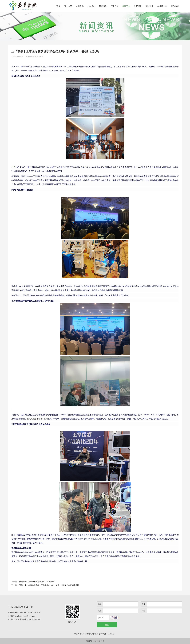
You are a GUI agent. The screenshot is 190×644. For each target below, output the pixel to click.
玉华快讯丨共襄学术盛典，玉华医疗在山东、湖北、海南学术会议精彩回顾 (49, 585)
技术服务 (103, 6)
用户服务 (138, 6)
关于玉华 (68, 6)
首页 (58, 6)
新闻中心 (126, 6)
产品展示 (91, 6)
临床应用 (150, 6)
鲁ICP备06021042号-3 (95, 641)
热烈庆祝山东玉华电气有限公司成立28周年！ (37, 581)
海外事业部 (162, 6)
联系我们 (175, 6)
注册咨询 (115, 6)
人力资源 (80, 6)
